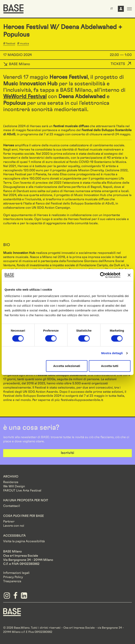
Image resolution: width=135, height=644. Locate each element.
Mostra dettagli (112, 353)
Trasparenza (12, 581)
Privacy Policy (13, 577)
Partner (9, 521)
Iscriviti (67, 453)
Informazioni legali (16, 573)
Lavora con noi (14, 526)
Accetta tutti (110, 366)
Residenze (11, 482)
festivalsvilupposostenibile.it (82, 400)
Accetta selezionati (67, 366)
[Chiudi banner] (129, 275)
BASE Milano (17, 64)
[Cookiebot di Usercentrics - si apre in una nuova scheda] (103, 275)
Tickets (118, 64)
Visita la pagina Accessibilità (24, 541)
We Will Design (14, 486)
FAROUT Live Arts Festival (22, 490)
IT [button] (112, 9)
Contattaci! (12, 506)
